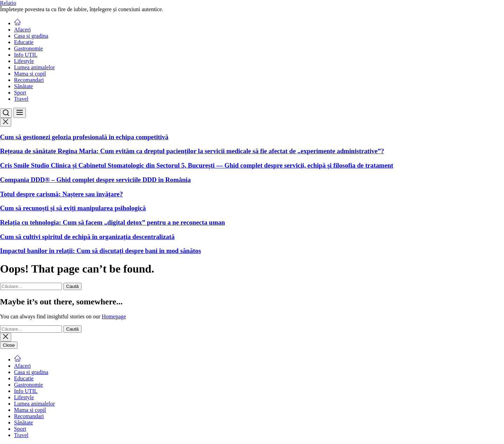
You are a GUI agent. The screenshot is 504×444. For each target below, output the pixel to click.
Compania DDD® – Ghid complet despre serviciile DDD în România (95, 180)
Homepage (114, 316)
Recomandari (29, 80)
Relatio (8, 3)
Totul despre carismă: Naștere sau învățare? (61, 194)
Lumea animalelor (34, 67)
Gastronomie (29, 48)
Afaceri (22, 30)
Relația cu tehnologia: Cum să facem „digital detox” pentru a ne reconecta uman (113, 222)
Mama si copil (30, 74)
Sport (20, 93)
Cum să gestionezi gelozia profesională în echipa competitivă (84, 137)
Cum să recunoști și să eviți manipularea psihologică (73, 208)
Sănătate (23, 86)
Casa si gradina (31, 36)
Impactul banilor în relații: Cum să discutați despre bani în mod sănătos (100, 251)
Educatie (24, 42)
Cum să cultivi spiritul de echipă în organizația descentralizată (87, 237)
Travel (21, 99)
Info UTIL (26, 55)
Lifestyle (24, 61)
